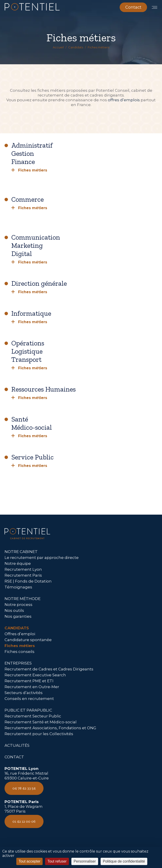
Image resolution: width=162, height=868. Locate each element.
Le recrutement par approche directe (42, 558)
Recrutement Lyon (23, 569)
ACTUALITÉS (17, 745)
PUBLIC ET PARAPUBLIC (28, 710)
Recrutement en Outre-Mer (32, 687)
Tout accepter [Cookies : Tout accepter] (29, 861)
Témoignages (18, 587)
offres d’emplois (124, 100)
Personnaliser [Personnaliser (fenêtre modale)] (85, 861)
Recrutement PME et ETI (29, 681)
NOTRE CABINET (21, 552)
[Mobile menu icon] (155, 7)
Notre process (18, 605)
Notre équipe (18, 563)
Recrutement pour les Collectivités (39, 734)
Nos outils (14, 610)
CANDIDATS (17, 628)
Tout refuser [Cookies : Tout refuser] (57, 861)
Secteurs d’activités (24, 693)
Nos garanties (18, 616)
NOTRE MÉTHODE (23, 599)
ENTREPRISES (18, 663)
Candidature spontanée (28, 640)
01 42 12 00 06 (24, 821)
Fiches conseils (19, 652)
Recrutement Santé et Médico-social (41, 722)
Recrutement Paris (23, 575)
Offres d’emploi (20, 634)
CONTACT (14, 757)
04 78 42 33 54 (24, 788)
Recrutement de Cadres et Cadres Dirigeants (49, 669)
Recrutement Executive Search (35, 675)
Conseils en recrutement (29, 699)
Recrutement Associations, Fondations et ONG (50, 728)
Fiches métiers (20, 646)
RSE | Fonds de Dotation (28, 581)
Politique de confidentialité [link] (124, 861)
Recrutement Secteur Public (33, 716)
